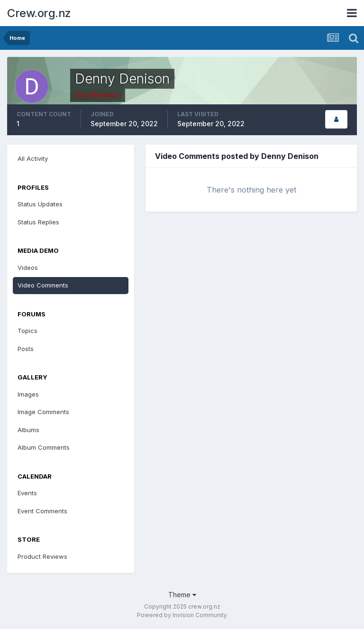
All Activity (33, 158)
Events (27, 493)
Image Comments (43, 412)
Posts (26, 349)
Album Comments (44, 447)
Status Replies (38, 222)
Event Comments (42, 511)
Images (28, 394)
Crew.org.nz (39, 13)
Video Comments (43, 285)
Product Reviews (42, 556)
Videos (28, 268)
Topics (27, 331)
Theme (182, 595)
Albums (28, 430)
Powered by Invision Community (182, 615)
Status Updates (40, 204)
